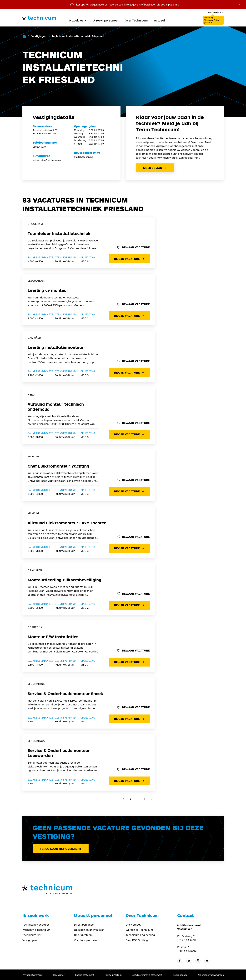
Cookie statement (85, 975)
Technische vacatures (36, 925)
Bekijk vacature (129, 259)
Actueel (159, 20)
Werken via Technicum (36, 930)
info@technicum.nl (189, 925)
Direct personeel (84, 925)
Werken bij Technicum (139, 930)
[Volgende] (151, 799)
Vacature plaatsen (85, 940)
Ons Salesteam (83, 935)
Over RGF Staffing (137, 940)
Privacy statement (33, 975)
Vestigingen (39, 36)
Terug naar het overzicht (61, 849)
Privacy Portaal (113, 975)
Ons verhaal (133, 925)
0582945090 (39, 147)
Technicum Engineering (140, 935)
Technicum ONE (32, 935)
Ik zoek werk (78, 20)
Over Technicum (136, 20)
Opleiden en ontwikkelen (89, 930)
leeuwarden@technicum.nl (47, 160)
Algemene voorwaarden (211, 975)
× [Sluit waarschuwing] (240, 4)
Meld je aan (155, 168)
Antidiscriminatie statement (147, 975)
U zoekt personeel (106, 20)
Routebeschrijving (84, 157)
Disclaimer (59, 975)
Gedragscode (180, 975)
